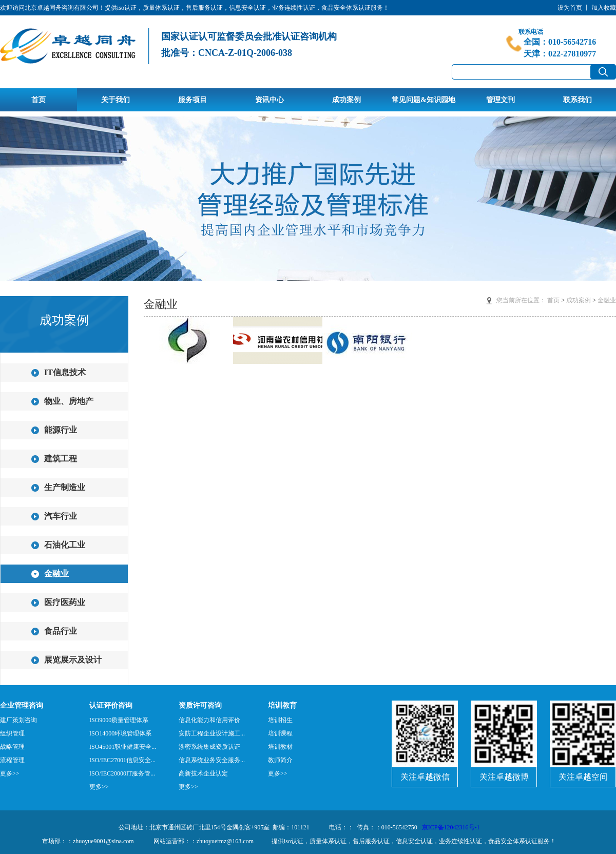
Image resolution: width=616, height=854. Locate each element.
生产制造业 (65, 487)
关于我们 (115, 100)
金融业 (56, 574)
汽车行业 (61, 516)
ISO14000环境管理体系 (120, 733)
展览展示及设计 (73, 660)
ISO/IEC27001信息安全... (122, 760)
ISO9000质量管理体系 (119, 720)
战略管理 (12, 747)
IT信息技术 (65, 372)
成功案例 (346, 100)
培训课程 (280, 733)
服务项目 (192, 100)
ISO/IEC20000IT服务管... (122, 773)
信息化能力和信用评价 (209, 720)
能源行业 (61, 430)
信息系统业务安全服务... (212, 760)
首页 (38, 100)
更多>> (10, 773)
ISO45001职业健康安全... (123, 747)
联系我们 (577, 100)
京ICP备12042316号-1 (451, 827)
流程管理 (12, 760)
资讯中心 (269, 100)
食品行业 (61, 631)
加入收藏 (604, 8)
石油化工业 (65, 545)
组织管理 (12, 733)
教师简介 (280, 760)
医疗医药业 (65, 602)
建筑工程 (61, 459)
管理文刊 (500, 100)
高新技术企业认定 (203, 773)
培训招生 (280, 720)
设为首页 (570, 8)
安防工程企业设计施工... (212, 733)
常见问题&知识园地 (423, 100)
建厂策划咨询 (18, 720)
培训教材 (280, 747)
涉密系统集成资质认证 (209, 747)
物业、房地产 (69, 401)
